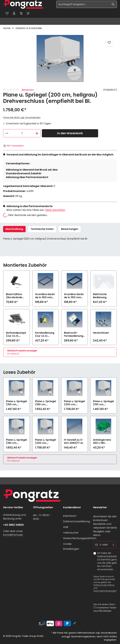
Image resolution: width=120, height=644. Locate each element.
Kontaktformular (13, 535)
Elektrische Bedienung (100, 296)
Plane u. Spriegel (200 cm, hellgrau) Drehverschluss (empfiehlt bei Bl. (45, 442)
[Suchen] (113, 4)
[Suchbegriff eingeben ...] (83, 4)
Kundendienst (72, 507)
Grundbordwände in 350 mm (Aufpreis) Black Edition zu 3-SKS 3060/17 (74, 296)
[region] (60, 59)
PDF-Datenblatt (13, 146)
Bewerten (28, 90)
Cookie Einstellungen (71, 546)
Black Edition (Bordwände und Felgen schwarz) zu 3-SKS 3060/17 (16, 296)
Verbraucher (71, 533)
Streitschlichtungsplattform (80, 538)
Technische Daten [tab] (42, 230)
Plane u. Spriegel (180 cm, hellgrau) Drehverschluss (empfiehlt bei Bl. (16, 442)
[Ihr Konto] (15, 14)
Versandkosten (109, 633)
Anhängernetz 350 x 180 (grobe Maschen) (102, 442)
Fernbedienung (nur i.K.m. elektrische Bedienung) (45, 335)
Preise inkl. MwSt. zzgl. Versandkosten (22, 118)
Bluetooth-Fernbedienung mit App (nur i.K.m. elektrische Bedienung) (74, 335)
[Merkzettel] (7, 14)
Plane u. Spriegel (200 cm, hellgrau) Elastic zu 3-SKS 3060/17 (74, 404)
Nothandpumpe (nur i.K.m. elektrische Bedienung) (16, 335)
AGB (66, 527)
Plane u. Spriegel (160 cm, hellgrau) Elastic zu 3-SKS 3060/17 (16, 404)
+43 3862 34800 (13, 525)
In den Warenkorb (70, 134)
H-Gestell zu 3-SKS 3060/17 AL (74, 442)
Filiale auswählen (55, 211)
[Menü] (31, 14)
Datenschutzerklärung (77, 521)
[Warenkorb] (23, 14)
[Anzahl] (22, 134)
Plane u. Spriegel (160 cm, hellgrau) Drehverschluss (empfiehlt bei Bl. (103, 404)
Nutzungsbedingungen (105, 591)
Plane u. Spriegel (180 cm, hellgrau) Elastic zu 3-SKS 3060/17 (45, 404)
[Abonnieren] (113, 545)
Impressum (70, 516)
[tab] (14, 230)
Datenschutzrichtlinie (104, 585)
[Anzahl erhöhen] (37, 134)
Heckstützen (101, 334)
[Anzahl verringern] (7, 134)
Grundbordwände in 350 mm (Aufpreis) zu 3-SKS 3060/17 (45, 296)
